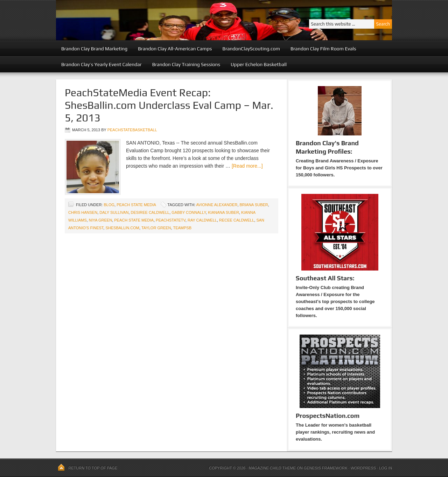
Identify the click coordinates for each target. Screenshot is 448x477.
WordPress (363, 468)
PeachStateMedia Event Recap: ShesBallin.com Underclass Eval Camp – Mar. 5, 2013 (169, 105)
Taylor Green (156, 228)
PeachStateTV (171, 220)
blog (109, 205)
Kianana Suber (223, 212)
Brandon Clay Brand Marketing (94, 49)
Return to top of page (93, 468)
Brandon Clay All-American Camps (175, 49)
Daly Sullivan (114, 212)
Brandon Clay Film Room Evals (323, 49)
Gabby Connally (189, 212)
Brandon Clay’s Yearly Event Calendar (101, 64)
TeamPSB (182, 228)
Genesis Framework (326, 468)
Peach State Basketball (142, 20)
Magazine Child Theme (272, 468)
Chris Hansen (83, 212)
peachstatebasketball (132, 130)
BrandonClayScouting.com (251, 49)
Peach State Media (136, 205)
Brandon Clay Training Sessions (186, 64)
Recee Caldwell (237, 220)
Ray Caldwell (202, 220)
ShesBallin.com (122, 228)
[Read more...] (247, 166)
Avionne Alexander (217, 205)
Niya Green (100, 220)
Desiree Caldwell (150, 212)
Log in (386, 468)
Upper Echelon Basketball (259, 64)
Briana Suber (254, 205)
